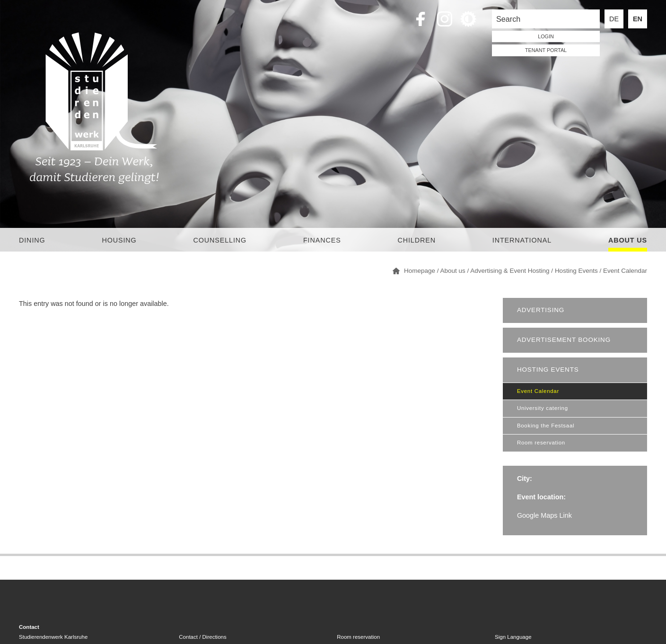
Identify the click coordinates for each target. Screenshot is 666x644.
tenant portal (546, 50)
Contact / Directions (202, 637)
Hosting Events (576, 271)
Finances (322, 240)
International (522, 240)
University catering (543, 408)
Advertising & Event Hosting (510, 271)
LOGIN (546, 36)
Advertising (541, 310)
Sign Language (513, 637)
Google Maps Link (544, 515)
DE (614, 19)
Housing (119, 240)
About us (628, 240)
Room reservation (541, 443)
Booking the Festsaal (546, 426)
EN (638, 19)
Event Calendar (625, 271)
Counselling (220, 240)
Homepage (420, 271)
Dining (32, 240)
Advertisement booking (564, 340)
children (416, 240)
